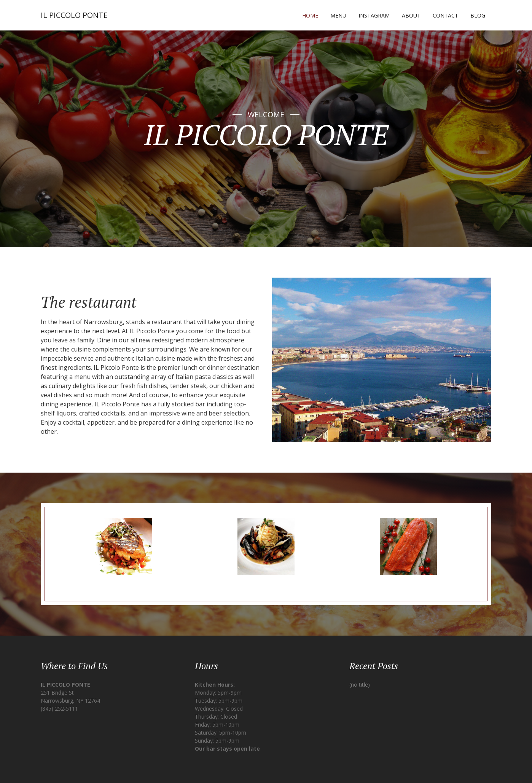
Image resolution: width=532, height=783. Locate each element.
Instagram (374, 15)
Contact (445, 15)
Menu (338, 15)
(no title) (360, 685)
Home (310, 15)
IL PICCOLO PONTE (74, 15)
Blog (478, 15)
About (411, 15)
